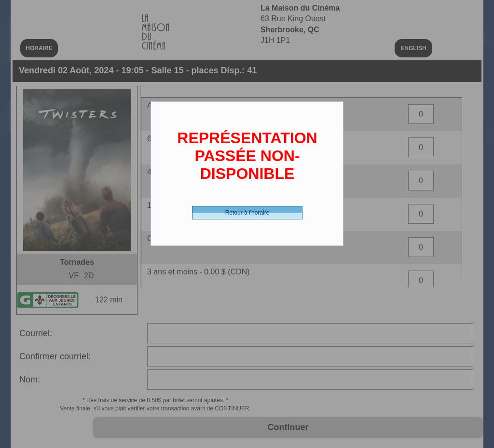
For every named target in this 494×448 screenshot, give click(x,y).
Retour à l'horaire (247, 213)
